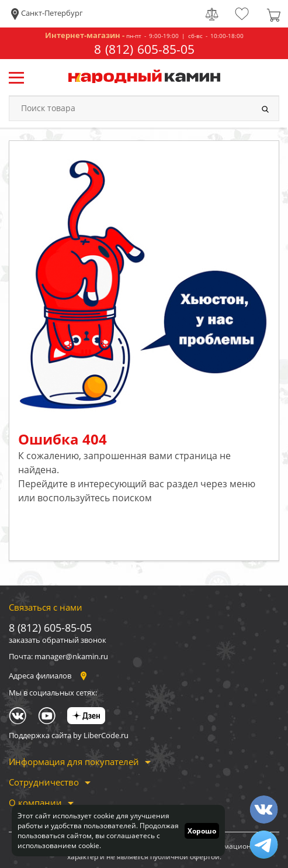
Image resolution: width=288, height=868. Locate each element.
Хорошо (202, 831)
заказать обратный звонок (58, 640)
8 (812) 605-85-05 (144, 49)
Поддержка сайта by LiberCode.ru (69, 735)
